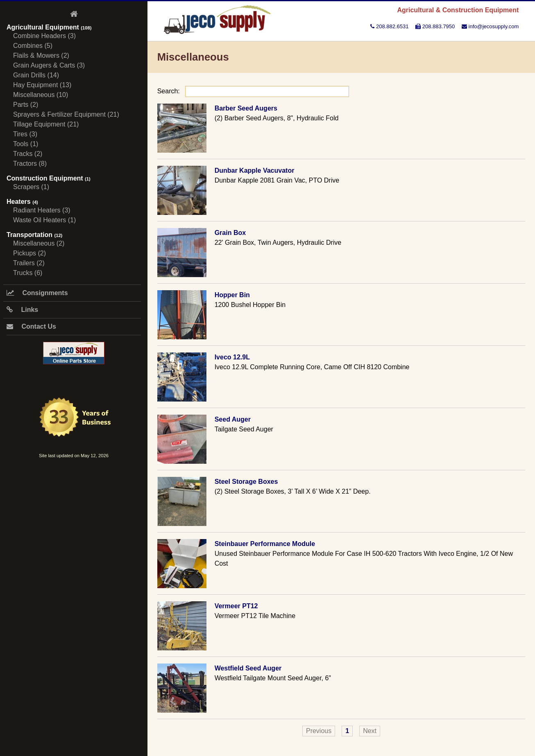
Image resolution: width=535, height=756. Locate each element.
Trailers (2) (29, 263)
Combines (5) (33, 46)
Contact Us (31, 326)
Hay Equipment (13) (42, 85)
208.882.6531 (389, 26)
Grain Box (230, 233)
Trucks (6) (28, 273)
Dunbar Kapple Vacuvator (255, 170)
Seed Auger (233, 419)
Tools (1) (26, 144)
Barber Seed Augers (246, 108)
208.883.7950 (435, 26)
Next (370, 731)
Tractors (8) (30, 164)
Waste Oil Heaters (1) (44, 220)
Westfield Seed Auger (248, 668)
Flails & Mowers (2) (41, 55)
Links (22, 310)
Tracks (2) (28, 154)
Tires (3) (25, 134)
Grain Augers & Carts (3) (49, 65)
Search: (253, 91)
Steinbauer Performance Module (265, 544)
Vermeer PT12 (236, 606)
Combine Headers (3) (44, 36)
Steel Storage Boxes (246, 482)
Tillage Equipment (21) (46, 124)
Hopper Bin (232, 295)
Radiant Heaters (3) (42, 210)
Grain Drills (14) (36, 75)
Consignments (37, 293)
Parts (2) (26, 105)
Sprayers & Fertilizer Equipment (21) (66, 114)
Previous (319, 731)
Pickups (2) (29, 253)
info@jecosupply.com (490, 26)
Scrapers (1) (31, 187)
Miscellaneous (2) (39, 243)
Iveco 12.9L (232, 357)
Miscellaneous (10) (41, 95)
